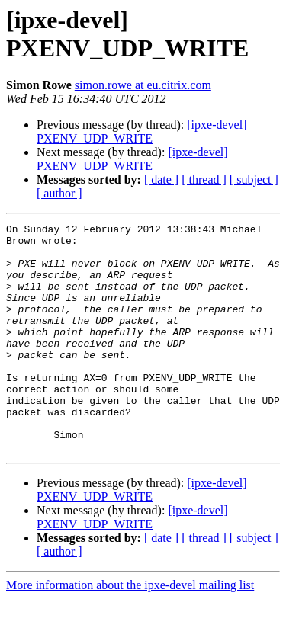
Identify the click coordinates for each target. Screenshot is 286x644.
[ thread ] (204, 179)
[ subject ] (254, 179)
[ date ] (161, 179)
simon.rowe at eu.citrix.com (143, 85)
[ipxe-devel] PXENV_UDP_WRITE (141, 131)
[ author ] (59, 193)
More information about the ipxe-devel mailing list (130, 631)
